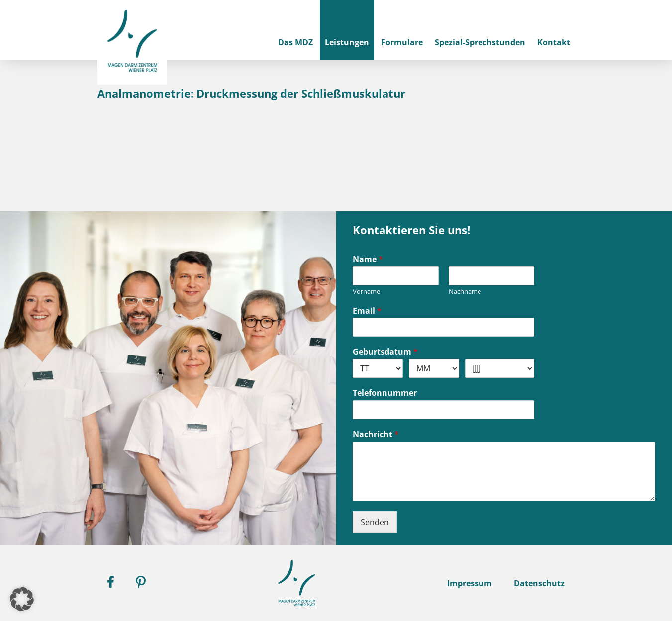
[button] (22, 599)
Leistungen (347, 42)
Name (368, 259)
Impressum (470, 583)
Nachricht (376, 434)
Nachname (465, 292)
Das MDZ (295, 42)
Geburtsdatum (385, 352)
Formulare (402, 42)
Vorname (366, 292)
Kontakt (554, 42)
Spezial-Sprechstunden (480, 42)
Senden (375, 522)
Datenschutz (539, 583)
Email (367, 311)
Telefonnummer (385, 393)
